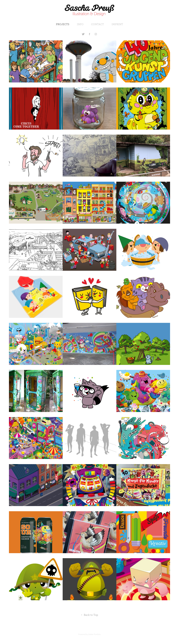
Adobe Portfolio (94, 634)
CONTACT (97, 24)
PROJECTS (63, 24)
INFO (80, 24)
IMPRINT (117, 24)
